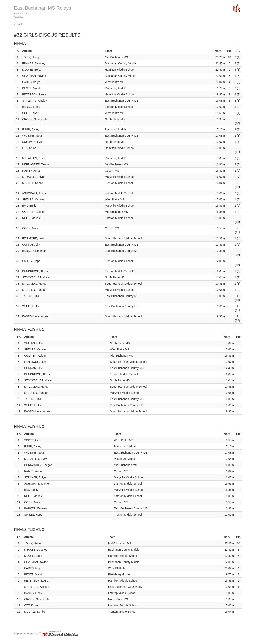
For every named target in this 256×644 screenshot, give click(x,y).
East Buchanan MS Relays (42, 8)
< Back (18, 24)
